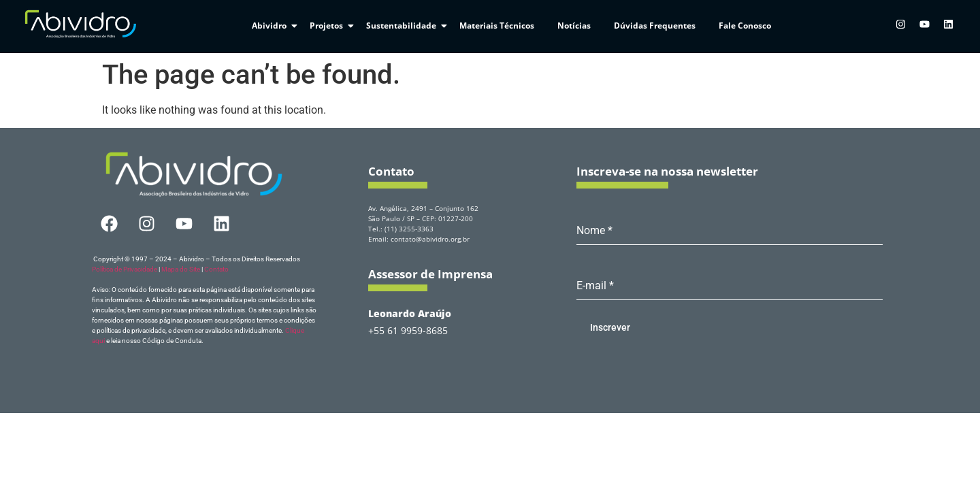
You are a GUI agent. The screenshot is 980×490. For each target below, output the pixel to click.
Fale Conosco (745, 26)
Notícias (574, 26)
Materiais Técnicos (497, 26)
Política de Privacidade (125, 269)
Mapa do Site (181, 269)
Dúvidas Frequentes (655, 26)
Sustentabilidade (404, 26)
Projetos (329, 26)
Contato (216, 269)
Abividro (272, 26)
